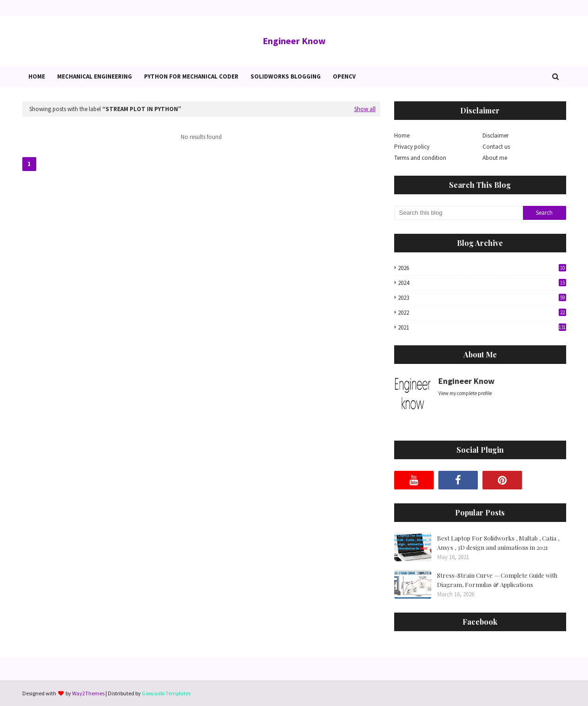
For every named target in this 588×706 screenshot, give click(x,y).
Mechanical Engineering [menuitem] (95, 76)
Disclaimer (496, 135)
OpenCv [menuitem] (344, 76)
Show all (365, 109)
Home (402, 135)
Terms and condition (420, 158)
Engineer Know (294, 41)
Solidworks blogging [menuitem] (286, 76)
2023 (482, 298)
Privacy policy (412, 147)
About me (495, 158)
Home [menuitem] (37, 76)
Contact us (496, 147)
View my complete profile (465, 393)
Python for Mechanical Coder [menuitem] (191, 76)
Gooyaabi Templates (166, 693)
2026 (482, 268)
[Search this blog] (459, 213)
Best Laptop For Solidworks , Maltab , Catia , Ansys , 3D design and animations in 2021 (498, 543)
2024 (482, 283)
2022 (482, 313)
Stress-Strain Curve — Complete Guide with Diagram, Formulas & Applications (497, 580)
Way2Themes (88, 693)
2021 (482, 327)
